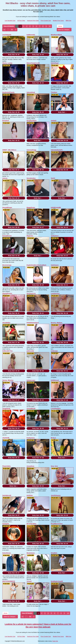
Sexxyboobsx (31, 178)
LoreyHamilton (56, 409)
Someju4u (6, 524)
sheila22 (54, 121)
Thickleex (54, 92)
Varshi (53, 178)
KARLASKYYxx (7, 351)
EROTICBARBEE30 (9, 581)
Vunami (29, 581)
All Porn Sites (21, 21)
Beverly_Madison (57, 323)
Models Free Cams (58, 21)
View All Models (9, 26)
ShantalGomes (7, 293)
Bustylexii (6, 121)
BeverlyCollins (31, 524)
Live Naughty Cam (10, 21)
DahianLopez (31, 380)
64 (12, 30)
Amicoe (5, 178)
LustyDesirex (55, 293)
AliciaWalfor (6, 323)
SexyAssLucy (31, 293)
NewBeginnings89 (57, 581)
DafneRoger (55, 63)
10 (50, 26)
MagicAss (30, 236)
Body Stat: (14, 55)
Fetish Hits (55, 641)
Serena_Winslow (8, 380)
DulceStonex (7, 553)
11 (4, 30)
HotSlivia (30, 495)
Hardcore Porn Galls (33, 21)
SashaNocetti (7, 495)
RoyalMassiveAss (57, 524)
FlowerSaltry (7, 466)
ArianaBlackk (31, 409)
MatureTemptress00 (33, 63)
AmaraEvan (30, 466)
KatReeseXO (31, 35)
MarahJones (31, 553)
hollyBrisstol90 (56, 207)
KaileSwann (55, 265)
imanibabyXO (7, 35)
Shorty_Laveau (7, 63)
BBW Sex (68, 21)
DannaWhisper (7, 207)
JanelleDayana (56, 495)
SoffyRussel (55, 380)
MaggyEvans (31, 207)
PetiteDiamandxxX (33, 323)
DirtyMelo (54, 553)
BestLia (53, 438)
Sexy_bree (54, 466)
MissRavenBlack (56, 35)
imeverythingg (31, 150)
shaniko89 (6, 438)
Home (60, 26)
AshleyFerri (55, 236)
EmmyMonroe (7, 236)
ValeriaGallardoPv (57, 150)
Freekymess (31, 438)
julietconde (30, 351)
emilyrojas (54, 351)
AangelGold (6, 409)
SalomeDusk (31, 92)
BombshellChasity (8, 92)
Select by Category (64, 30)
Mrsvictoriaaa (7, 265)
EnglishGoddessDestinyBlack (36, 265)
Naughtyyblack (32, 121)
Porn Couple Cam (46, 21)
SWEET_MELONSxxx (9, 150)
